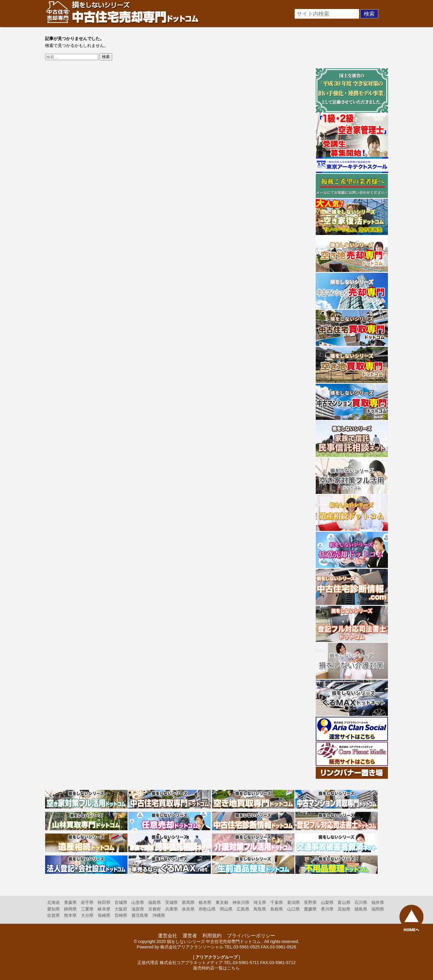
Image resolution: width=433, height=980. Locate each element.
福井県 (378, 902)
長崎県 (104, 915)
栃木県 (205, 902)
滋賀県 (138, 909)
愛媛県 (310, 909)
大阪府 (121, 909)
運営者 (190, 936)
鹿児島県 (140, 915)
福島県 (155, 902)
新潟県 (293, 902)
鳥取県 (260, 909)
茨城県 (171, 902)
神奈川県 (241, 902)
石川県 (361, 902)
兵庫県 (171, 909)
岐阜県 (104, 909)
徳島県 (361, 909)
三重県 (87, 909)
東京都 (222, 902)
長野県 (310, 902)
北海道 (54, 902)
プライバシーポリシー (251, 936)
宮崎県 (121, 915)
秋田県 (104, 902)
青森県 (70, 902)
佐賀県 (54, 915)
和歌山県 (207, 909)
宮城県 (121, 902)
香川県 (327, 909)
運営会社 (167, 936)
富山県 (344, 902)
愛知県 (54, 909)
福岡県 (378, 909)
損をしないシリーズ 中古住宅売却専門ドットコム (214, 941)
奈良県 (188, 909)
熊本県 (70, 915)
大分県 (87, 915)
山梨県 (327, 902)
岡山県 (226, 909)
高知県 (344, 909)
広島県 (243, 909)
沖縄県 (159, 915)
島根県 (277, 909)
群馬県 (188, 902)
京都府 (155, 909)
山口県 (293, 909)
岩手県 (87, 902)
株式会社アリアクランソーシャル (192, 947)
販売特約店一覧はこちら (216, 968)
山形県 (138, 902)
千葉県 (277, 902)
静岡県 (70, 909)
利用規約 (212, 936)
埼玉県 (260, 902)
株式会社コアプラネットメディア (191, 963)
